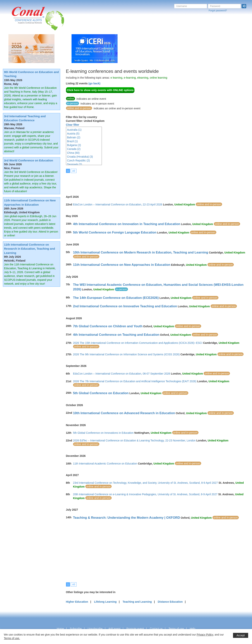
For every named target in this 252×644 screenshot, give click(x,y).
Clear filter (73, 125)
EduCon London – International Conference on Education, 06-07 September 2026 (122, 374)
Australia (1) (74, 130)
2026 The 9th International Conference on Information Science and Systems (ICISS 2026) (126, 354)
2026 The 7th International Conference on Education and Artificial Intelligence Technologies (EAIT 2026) (135, 381)
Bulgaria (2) (74, 145)
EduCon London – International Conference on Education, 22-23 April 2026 (118, 204)
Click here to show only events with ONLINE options (100, 90)
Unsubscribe (95, 629)
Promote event (135, 629)
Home (60, 629)
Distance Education (170, 602)
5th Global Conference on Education (101, 393)
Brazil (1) (72, 141)
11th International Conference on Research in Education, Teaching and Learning (30, 249)
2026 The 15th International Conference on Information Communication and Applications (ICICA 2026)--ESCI (138, 343)
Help (192, 629)
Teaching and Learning (137, 602)
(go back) (94, 83)
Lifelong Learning (105, 602)
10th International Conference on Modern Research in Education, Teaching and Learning (141, 252)
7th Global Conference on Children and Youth (108, 326)
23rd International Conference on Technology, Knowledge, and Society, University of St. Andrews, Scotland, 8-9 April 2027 (145, 483)
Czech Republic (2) (79, 160)
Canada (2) (74, 149)
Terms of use (176, 629)
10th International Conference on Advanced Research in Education (124, 413)
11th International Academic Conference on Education (105, 464)
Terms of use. (12, 638)
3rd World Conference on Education (29, 160)
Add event (114, 629)
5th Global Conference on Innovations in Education (103, 433)
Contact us (156, 629)
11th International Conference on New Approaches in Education (122, 265)
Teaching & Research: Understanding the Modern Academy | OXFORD (127, 518)
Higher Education (77, 602)
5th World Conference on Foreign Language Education (115, 232)
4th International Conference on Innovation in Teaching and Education (127, 224)
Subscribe (76, 629)
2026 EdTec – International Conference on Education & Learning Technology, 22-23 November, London (134, 440)
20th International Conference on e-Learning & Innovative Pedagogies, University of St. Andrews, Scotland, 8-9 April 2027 (145, 494)
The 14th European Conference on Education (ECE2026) (116, 298)
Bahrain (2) (74, 137)
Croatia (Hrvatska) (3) (80, 157)
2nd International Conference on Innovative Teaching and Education (125, 306)
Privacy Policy (205, 635)
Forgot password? (218, 11)
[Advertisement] (136, 181)
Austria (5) (73, 134)
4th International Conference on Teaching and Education (116, 335)
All (74, 171)
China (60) (73, 153)
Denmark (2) (75, 164)
